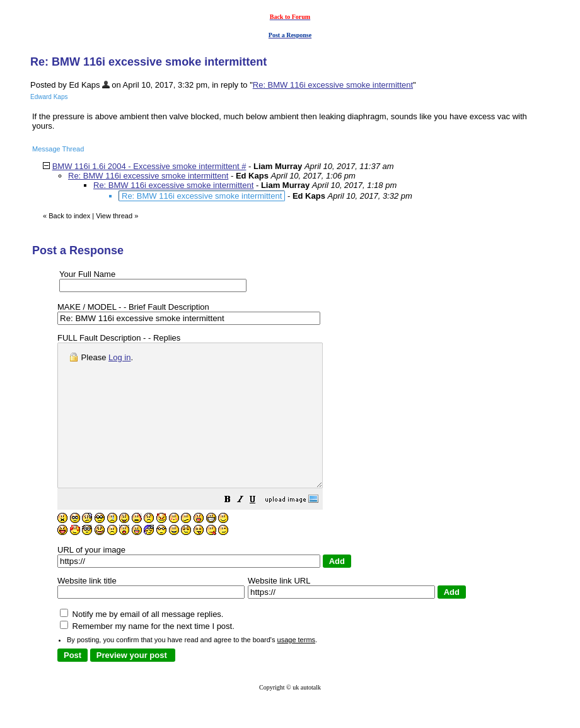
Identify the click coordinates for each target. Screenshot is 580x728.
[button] (259, 530)
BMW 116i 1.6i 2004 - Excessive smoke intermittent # (149, 166)
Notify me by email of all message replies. (142, 643)
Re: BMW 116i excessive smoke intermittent (333, 85)
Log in (119, 357)
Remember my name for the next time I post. (147, 655)
